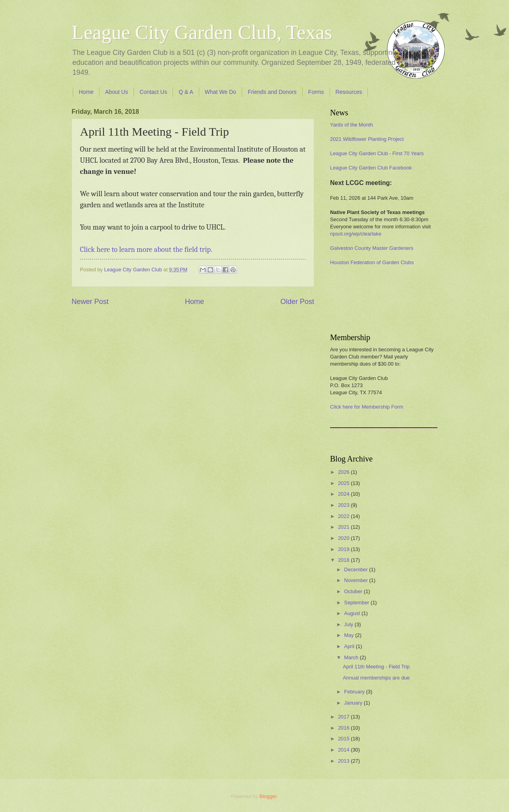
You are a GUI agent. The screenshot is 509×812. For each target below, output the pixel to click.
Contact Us (153, 92)
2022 (344, 516)
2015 (344, 739)
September (357, 603)
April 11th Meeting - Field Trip (376, 667)
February (355, 692)
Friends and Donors (272, 92)
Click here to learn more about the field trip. (146, 249)
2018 (344, 560)
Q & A (186, 92)
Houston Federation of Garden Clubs (372, 262)
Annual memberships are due (376, 678)
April (350, 646)
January (354, 703)
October (354, 591)
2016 (344, 728)
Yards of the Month (352, 125)
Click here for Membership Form (367, 407)
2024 (344, 494)
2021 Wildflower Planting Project (367, 139)
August (353, 613)
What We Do (221, 92)
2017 (344, 717)
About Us (117, 92)
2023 (344, 505)
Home (86, 92)
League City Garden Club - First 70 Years (377, 153)
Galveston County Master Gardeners (372, 248)
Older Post (297, 302)
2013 (344, 761)
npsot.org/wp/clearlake (356, 234)
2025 (344, 483)
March (352, 657)
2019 (344, 549)
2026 (344, 472)
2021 (344, 527)
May (350, 635)
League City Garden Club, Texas (202, 32)
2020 (344, 538)
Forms (316, 92)
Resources (349, 92)
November (356, 580)
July (349, 624)
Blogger (268, 796)
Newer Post (90, 302)
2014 (344, 750)
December (356, 570)
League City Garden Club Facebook (371, 168)
